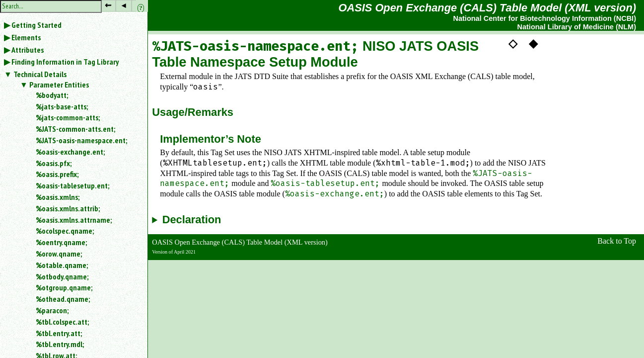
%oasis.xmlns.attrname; (74, 220)
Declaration (192, 220)
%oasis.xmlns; (58, 197)
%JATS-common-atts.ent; (75, 129)
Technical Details (40, 74)
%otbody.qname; (62, 276)
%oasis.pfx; (54, 163)
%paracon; (52, 310)
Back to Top (617, 241)
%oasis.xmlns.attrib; (68, 208)
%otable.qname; (62, 265)
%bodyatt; (52, 95)
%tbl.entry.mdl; (60, 344)
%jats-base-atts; (62, 106)
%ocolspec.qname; (65, 231)
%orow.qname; (59, 254)
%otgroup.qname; (64, 287)
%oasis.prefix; (57, 174)
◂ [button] (124, 5)
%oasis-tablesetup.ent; (72, 185)
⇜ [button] (108, 5)
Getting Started (36, 25)
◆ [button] (533, 43)
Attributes (28, 50)
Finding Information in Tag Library (65, 62)
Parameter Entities (59, 85)
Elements (26, 37)
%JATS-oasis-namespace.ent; (81, 140)
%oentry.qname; (61, 242)
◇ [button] (513, 43)
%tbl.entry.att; (59, 333)
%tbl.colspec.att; (62, 322)
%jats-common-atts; (68, 117)
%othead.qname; (63, 299)
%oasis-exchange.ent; (70, 152)
